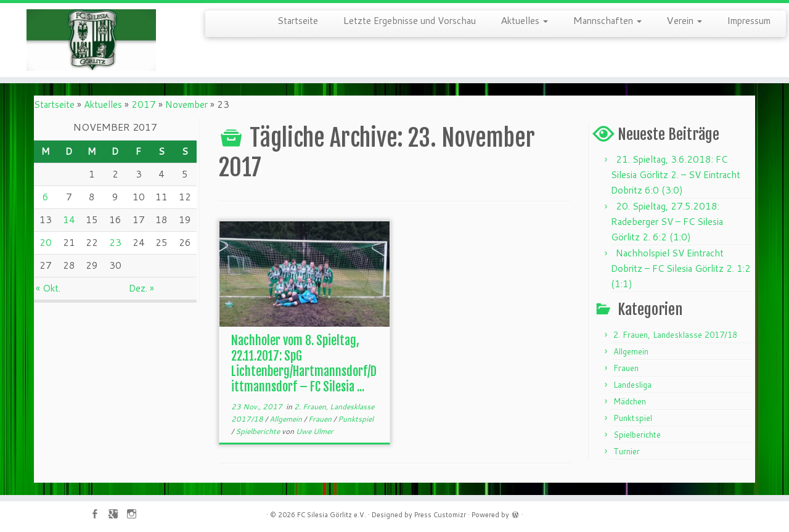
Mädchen (630, 401)
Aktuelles (524, 20)
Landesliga (632, 385)
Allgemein (287, 419)
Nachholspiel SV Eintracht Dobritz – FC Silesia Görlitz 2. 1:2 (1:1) (681, 268)
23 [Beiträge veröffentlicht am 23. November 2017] (115, 243)
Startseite (298, 20)
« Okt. (48, 288)
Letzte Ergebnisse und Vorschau (409, 20)
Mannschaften (607, 20)
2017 (144, 104)
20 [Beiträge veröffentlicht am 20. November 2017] (46, 243)
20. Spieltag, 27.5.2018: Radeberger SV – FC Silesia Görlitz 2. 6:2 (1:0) (667, 222)
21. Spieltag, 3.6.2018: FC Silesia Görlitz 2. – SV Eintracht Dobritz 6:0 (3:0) (676, 175)
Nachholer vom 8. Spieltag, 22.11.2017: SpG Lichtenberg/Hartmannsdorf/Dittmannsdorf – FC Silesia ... (304, 364)
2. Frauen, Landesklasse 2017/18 (675, 335)
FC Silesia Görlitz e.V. (332, 515)
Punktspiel (356, 419)
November (186, 104)
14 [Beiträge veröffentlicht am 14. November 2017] (69, 220)
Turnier (627, 451)
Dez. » (141, 288)
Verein (684, 20)
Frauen (321, 419)
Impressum (749, 20)
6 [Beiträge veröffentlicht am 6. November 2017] (46, 197)
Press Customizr (440, 515)
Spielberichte (259, 431)
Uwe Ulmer (315, 431)
